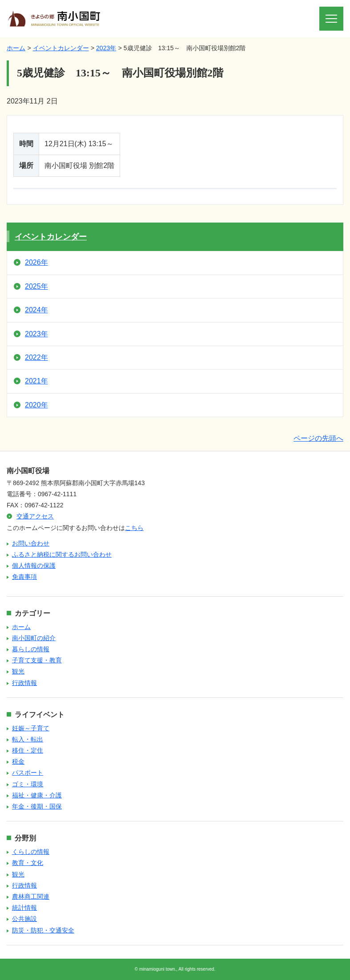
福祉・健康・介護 (37, 795)
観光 (18, 671)
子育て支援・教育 (37, 660)
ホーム (16, 48)
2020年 (36, 405)
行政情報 (24, 683)
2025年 (36, 286)
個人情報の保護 (34, 566)
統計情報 (24, 908)
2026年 (36, 262)
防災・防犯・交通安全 (43, 930)
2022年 (36, 357)
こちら (134, 528)
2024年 (36, 310)
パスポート (28, 773)
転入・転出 (28, 739)
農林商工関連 (31, 896)
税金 (18, 761)
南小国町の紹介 (34, 638)
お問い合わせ (31, 543)
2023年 (106, 48)
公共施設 (24, 919)
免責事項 (24, 577)
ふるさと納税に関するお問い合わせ (62, 554)
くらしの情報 (31, 852)
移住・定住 (28, 750)
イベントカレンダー (61, 48)
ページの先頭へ (318, 438)
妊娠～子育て (31, 728)
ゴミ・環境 (28, 784)
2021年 (36, 381)
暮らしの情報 (31, 649)
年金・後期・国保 (37, 806)
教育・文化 (28, 863)
